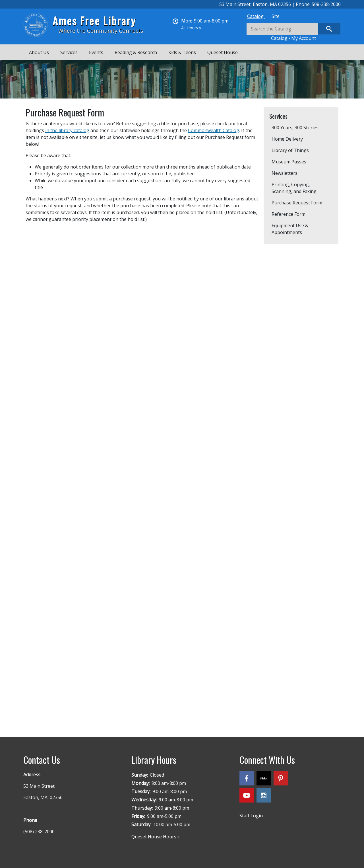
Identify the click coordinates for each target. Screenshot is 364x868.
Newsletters (285, 173)
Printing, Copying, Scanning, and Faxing (294, 188)
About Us (39, 52)
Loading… (117, 473)
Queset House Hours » (156, 837)
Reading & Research (136, 52)
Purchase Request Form (297, 203)
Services (69, 52)
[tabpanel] (293, 32)
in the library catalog (67, 130)
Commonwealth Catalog (214, 130)
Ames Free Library (94, 21)
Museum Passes (289, 162)
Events (96, 52)
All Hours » (191, 28)
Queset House (223, 52)
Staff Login (251, 816)
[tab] (256, 16)
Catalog (256, 16)
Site (276, 16)
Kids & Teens (182, 52)
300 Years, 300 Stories (295, 128)
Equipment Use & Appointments (290, 229)
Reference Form (288, 214)
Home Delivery (287, 139)
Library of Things (290, 150)
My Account (304, 38)
